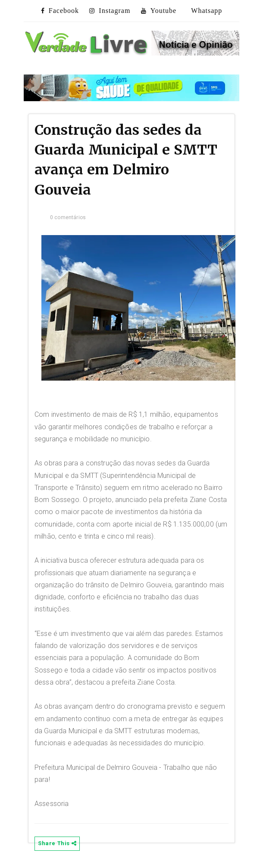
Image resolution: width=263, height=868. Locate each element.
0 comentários (68, 217)
